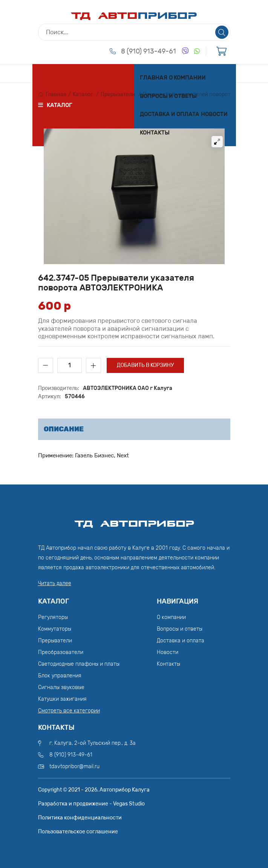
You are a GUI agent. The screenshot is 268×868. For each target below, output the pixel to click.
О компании (187, 78)
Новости (214, 114)
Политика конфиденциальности (80, 818)
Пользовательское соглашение (78, 832)
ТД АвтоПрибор (134, 520)
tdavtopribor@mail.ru (74, 766)
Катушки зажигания (62, 699)
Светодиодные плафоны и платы (79, 664)
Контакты (155, 133)
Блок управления (60, 676)
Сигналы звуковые (61, 687)
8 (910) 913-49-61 (149, 51)
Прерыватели (118, 94)
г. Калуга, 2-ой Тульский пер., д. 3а (93, 743)
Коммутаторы (55, 629)
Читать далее (55, 583)
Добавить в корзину (145, 365)
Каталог (83, 94)
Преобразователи (61, 652)
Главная (154, 78)
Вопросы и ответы (168, 96)
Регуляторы (53, 617)
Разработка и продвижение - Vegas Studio (91, 804)
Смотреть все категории (69, 711)
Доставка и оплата (170, 114)
